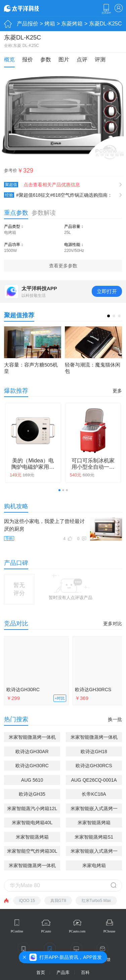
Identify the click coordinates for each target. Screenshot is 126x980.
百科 (85, 972)
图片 (64, 59)
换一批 (115, 719)
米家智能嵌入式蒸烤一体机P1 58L (94, 852)
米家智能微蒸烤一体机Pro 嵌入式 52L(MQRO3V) (94, 738)
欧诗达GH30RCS (94, 766)
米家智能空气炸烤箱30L (32, 851)
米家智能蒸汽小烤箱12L (32, 808)
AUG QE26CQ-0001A (94, 780)
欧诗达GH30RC (23, 690)
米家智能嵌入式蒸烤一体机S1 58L (94, 810)
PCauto (46, 931)
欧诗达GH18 (94, 752)
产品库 (63, 972)
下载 (106, 9)
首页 (41, 972)
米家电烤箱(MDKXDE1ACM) (94, 867)
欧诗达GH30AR (32, 752)
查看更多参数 (63, 266)
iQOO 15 (27, 901)
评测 (100, 59)
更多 (117, 391)
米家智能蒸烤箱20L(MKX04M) (32, 838)
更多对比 (113, 624)
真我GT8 (58, 901)
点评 (82, 59)
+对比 (60, 698)
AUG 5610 (32, 780)
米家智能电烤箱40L (32, 823)
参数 (46, 59)
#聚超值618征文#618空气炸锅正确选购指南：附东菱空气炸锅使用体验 (58, 195)
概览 (9, 59)
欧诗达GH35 (32, 794)
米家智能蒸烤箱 (94, 823)
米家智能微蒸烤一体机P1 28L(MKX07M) (32, 738)
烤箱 (50, 24)
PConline (17, 931)
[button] (109, 316)
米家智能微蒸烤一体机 (32, 865)
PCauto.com (77, 931)
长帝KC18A (94, 794)
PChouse (110, 931)
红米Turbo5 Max (96, 901)
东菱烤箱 (72, 24)
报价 (28, 59)
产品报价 (28, 24)
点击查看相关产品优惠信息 (52, 185)
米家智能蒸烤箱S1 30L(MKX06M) (94, 838)
